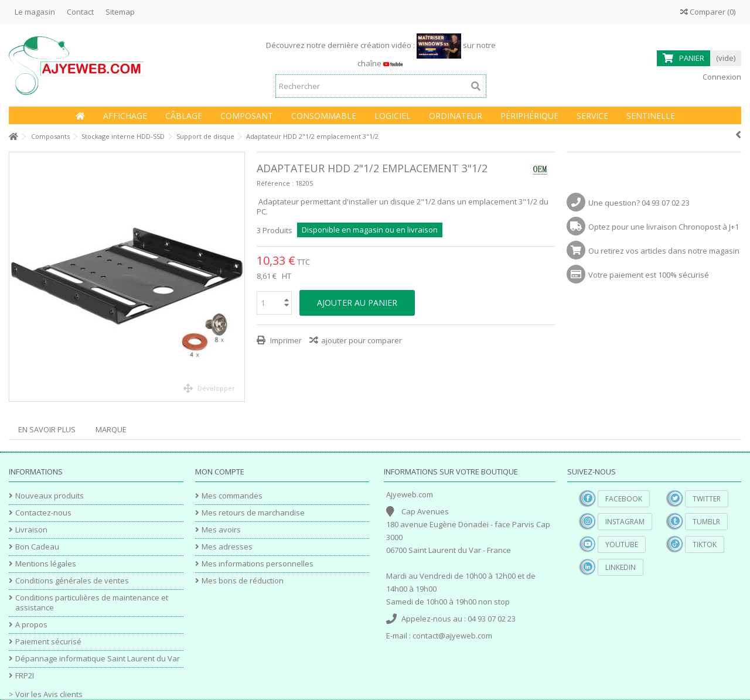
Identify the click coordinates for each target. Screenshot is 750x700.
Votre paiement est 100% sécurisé (649, 275)
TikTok (705, 544)
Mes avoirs (221, 530)
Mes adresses (227, 547)
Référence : (275, 183)
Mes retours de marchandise (253, 513)
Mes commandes (232, 496)
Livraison (31, 530)
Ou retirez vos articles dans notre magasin (664, 251)
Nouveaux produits (50, 496)
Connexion (721, 77)
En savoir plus (47, 429)
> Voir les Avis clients (46, 694)
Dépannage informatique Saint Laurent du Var (98, 659)
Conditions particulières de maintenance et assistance (92, 603)
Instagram (625, 522)
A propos (31, 625)
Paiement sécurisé (48, 642)
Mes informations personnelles (258, 564)
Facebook (624, 499)
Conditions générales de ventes (72, 581)
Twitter (707, 499)
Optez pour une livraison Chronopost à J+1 (664, 227)
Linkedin (621, 567)
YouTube (622, 544)
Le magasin (35, 12)
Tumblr (706, 522)
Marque (111, 429)
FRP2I (25, 676)
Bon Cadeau (37, 547)
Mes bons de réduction (243, 581)
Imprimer (285, 340)
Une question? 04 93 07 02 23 (639, 203)
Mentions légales (46, 564)
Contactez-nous (43, 513)
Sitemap (120, 12)
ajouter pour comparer (362, 340)
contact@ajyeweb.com (452, 636)
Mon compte (220, 472)
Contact (80, 12)
